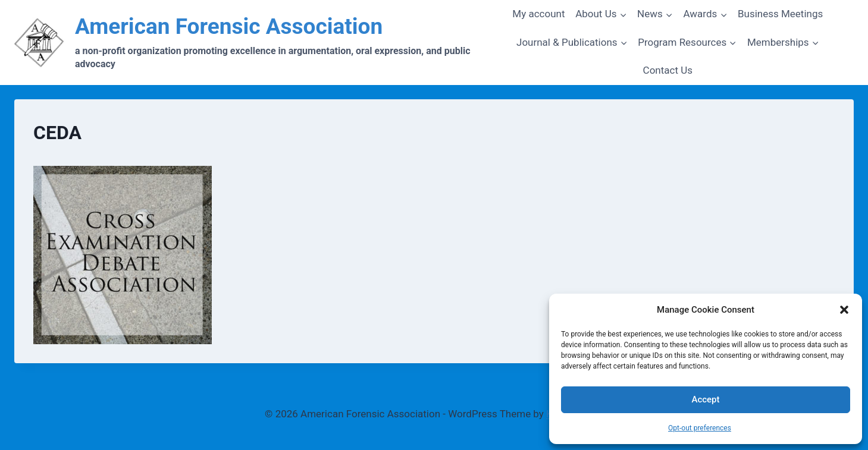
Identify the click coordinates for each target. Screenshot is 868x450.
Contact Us (668, 70)
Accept (705, 399)
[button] (844, 310)
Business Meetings (780, 14)
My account (538, 14)
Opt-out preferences (700, 428)
